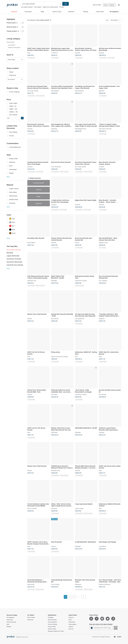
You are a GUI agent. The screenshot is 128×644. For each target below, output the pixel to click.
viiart (29, 53)
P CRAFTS (54, 53)
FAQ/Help (51, 617)
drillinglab (54, 281)
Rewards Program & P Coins (56, 631)
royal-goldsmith (80, 319)
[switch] (15, 23)
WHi (76, 357)
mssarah (78, 53)
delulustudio (31, 584)
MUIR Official (31, 243)
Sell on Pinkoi (97, 5)
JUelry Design (79, 508)
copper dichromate (13, 256)
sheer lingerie (38, 7)
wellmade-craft (32, 281)
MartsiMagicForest (81, 129)
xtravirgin (102, 432)
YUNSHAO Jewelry (81, 395)
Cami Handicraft (56, 167)
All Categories (11, 617)
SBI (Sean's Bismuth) (105, 129)
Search (66, 4)
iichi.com (71, 629)
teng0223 (102, 319)
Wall (8, 624)
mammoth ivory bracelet (15, 265)
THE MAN (54, 395)
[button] (22, 118)
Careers (71, 627)
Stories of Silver (32, 508)
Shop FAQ (30, 620)
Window (9, 627)
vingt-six (54, 546)
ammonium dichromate (14, 262)
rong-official (102, 546)
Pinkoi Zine (10, 620)
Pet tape (62, 7)
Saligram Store (103, 243)
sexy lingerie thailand (27, 7)
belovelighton (55, 91)
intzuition (101, 53)
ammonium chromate (14, 259)
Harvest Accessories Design (59, 357)
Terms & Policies (53, 624)
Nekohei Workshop (104, 584)
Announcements (52, 622)
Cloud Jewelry (55, 584)
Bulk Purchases (52, 620)
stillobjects (78, 584)
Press (70, 620)
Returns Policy (52, 629)
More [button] (8, 177)
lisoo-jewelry (55, 319)
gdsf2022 (102, 91)
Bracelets (10, 253)
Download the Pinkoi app (101, 628)
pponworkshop (79, 91)
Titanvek (54, 243)
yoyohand (54, 508)
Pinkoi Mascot (73, 624)
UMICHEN (54, 432)
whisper (30, 319)
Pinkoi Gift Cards (11, 622)
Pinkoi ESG (72, 622)
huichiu (77, 243)
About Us (71, 617)
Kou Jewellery (103, 281)
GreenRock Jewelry (81, 281)
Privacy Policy (52, 627)
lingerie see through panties (50, 7)
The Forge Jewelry (33, 91)
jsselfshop (54, 129)
